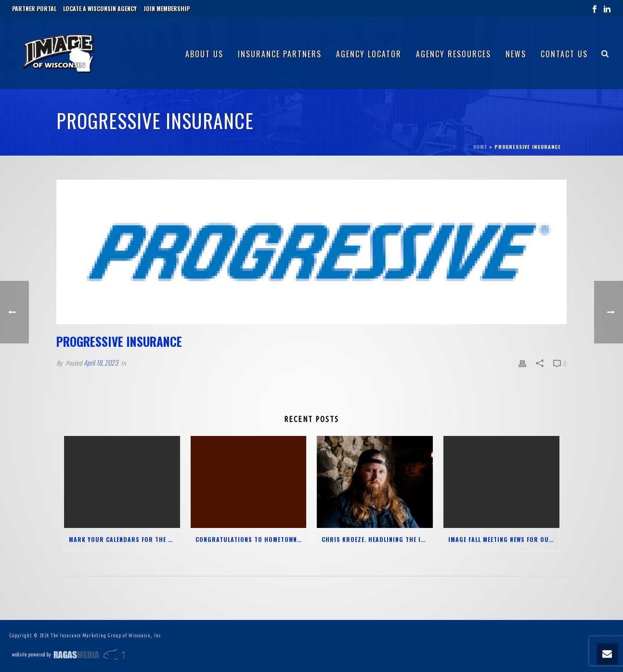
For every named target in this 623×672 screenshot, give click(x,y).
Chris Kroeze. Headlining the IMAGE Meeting (377, 539)
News (516, 54)
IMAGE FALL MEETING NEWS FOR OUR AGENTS (504, 539)
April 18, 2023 (101, 362)
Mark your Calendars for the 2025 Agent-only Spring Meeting (124, 539)
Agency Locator (369, 54)
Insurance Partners (280, 54)
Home (480, 147)
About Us (204, 54)
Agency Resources (454, 54)
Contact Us (564, 54)
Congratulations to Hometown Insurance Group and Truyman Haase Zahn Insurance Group (251, 539)
